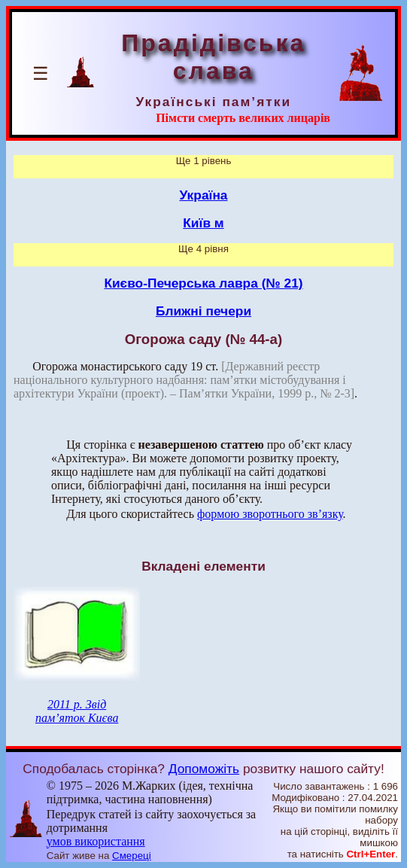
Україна (204, 195)
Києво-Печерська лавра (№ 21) (203, 283)
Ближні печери (203, 311)
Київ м (203, 223)
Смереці (132, 856)
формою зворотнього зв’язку (270, 514)
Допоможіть (204, 769)
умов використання (96, 841)
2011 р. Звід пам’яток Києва (77, 711)
